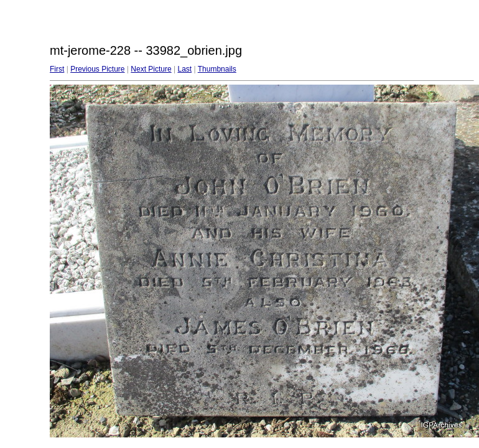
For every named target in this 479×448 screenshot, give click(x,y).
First (57, 69)
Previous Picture (97, 69)
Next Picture (151, 69)
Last (184, 69)
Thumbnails (217, 69)
